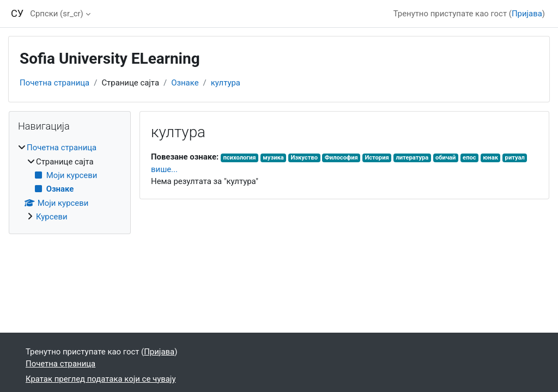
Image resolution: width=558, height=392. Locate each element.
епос (469, 158)
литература (412, 158)
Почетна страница (54, 83)
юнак (490, 158)
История (377, 158)
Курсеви (52, 217)
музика (273, 158)
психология (239, 158)
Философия (341, 158)
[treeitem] (70, 182)
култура (226, 83)
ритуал (515, 158)
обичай (445, 158)
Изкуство (304, 158)
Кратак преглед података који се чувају (101, 379)
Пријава (527, 14)
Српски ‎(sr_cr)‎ (56, 14)
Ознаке (185, 83)
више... (164, 169)
